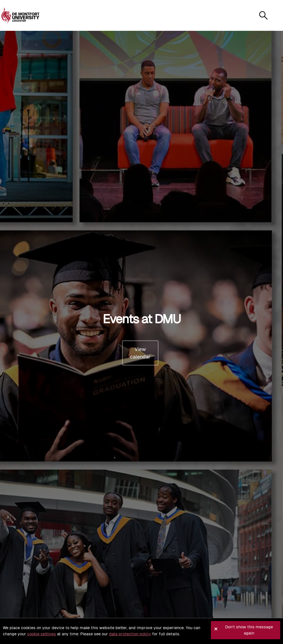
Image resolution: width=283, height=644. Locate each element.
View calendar (140, 353)
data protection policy (130, 634)
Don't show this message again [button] (249, 630)
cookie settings (42, 634)
